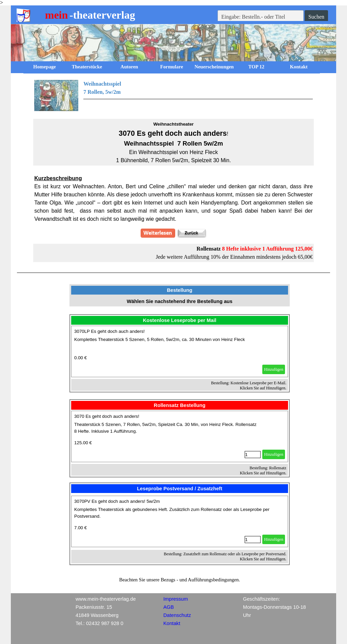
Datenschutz (177, 615)
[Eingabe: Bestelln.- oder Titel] (261, 17)
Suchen (316, 17)
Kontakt (299, 67)
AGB (169, 607)
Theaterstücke (87, 67)
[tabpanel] (173, 95)
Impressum (176, 599)
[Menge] (253, 455)
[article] (180, 351)
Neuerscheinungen (214, 67)
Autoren (129, 67)
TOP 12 (256, 67)
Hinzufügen (274, 369)
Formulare (172, 67)
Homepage (45, 67)
